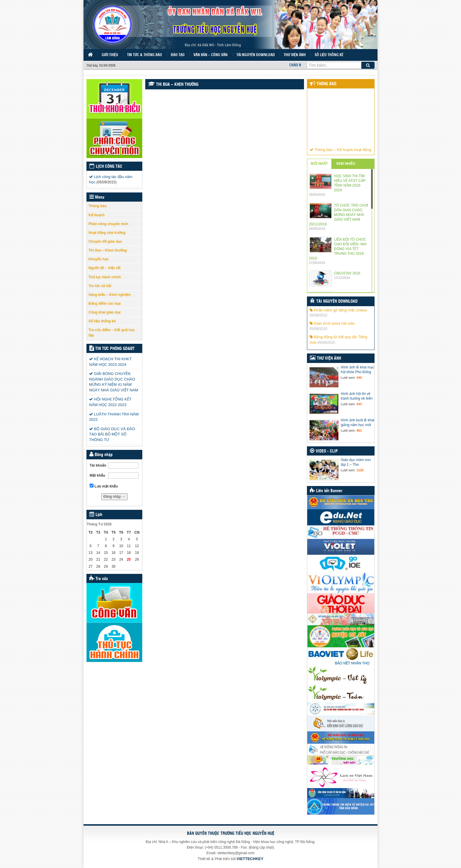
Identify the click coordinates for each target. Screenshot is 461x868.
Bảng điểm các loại (105, 304)
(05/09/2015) (106, 182)
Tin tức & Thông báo (145, 55)
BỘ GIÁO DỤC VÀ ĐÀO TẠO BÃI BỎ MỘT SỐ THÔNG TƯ (112, 434)
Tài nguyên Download (256, 55)
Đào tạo (178, 55)
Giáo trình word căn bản (332, 323)
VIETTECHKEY (250, 859)
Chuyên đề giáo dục (105, 242)
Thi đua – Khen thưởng (108, 250)
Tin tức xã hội (100, 286)
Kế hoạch (97, 215)
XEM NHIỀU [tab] (346, 164)
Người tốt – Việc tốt (105, 268)
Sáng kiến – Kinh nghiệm (110, 295)
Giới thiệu (110, 55)
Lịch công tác (109, 167)
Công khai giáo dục (105, 312)
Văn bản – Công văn (211, 55)
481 (359, 430)
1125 (360, 470)
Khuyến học (99, 259)
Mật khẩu (97, 475)
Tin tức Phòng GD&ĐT (115, 349)
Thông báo (97, 206)
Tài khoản (98, 465)
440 (359, 378)
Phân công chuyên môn (108, 224)
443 (359, 404)
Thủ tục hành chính (105, 277)
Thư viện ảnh (295, 55)
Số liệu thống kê (329, 55)
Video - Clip (327, 451)
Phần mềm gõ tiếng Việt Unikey (338, 310)
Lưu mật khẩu (104, 486)
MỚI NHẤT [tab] (319, 164)
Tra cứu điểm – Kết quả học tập (112, 332)
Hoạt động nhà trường (107, 233)
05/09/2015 (318, 315)
